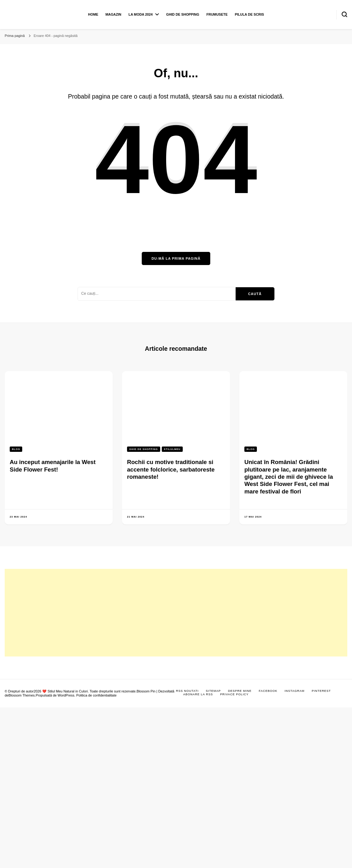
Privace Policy (234, 694)
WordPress (66, 695)
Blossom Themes (22, 695)
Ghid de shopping (183, 14)
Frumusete (217, 14)
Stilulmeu (172, 449)
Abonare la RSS (198, 694)
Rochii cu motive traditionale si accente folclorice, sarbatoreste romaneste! (171, 469)
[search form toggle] (344, 14)
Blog (16, 449)
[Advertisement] (117, 613)
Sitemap (213, 691)
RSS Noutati (187, 691)
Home (93, 14)
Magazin (113, 14)
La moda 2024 (141, 14)
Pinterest (321, 691)
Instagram (294, 691)
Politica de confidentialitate (97, 695)
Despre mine (240, 691)
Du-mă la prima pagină (176, 258)
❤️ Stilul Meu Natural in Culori (65, 691)
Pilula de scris (249, 14)
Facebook (268, 691)
